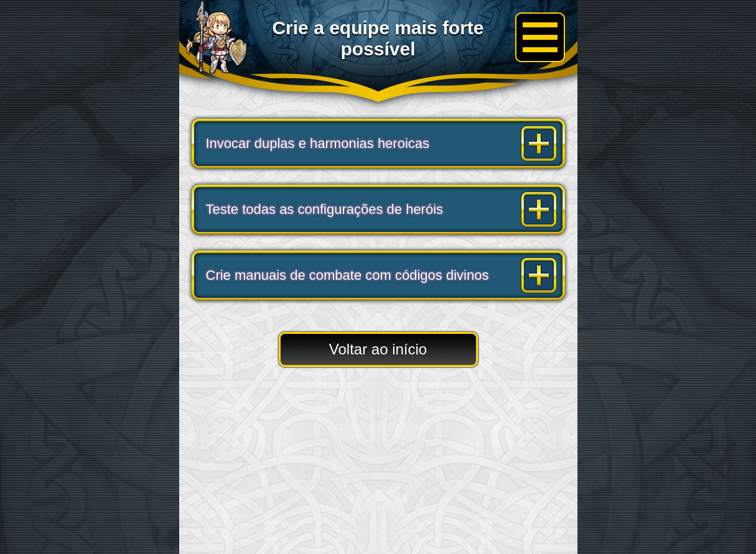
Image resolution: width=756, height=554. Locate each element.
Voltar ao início (378, 349)
